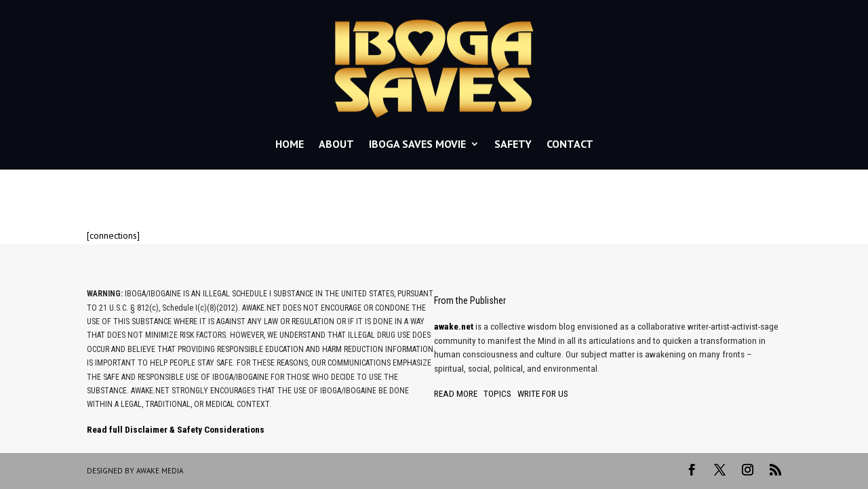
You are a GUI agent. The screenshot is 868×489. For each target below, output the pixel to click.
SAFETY (513, 144)
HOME (290, 144)
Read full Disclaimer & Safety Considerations (176, 430)
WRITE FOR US (543, 394)
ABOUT (336, 144)
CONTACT (570, 144)
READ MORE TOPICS (473, 394)
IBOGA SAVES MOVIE (417, 144)
